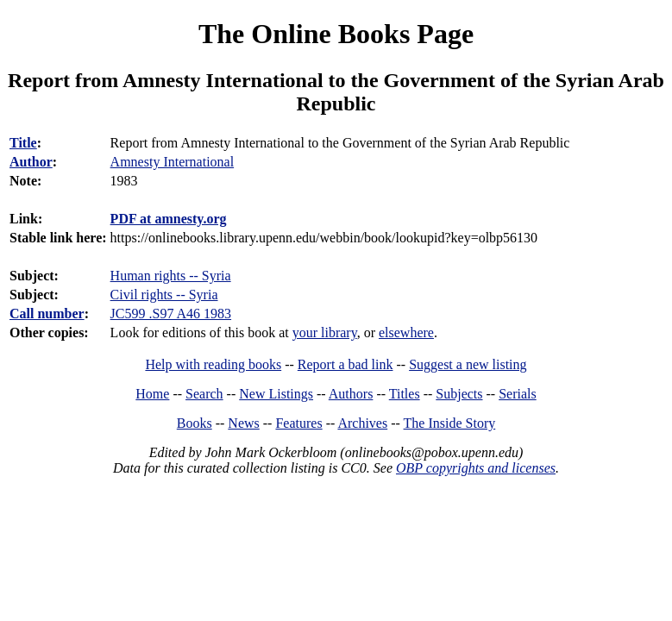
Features (298, 423)
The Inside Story (450, 423)
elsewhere (406, 332)
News (243, 423)
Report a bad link (345, 364)
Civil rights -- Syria (164, 295)
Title (23, 143)
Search (204, 394)
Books (195, 423)
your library (325, 332)
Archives (362, 423)
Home (152, 394)
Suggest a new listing (468, 364)
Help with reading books (213, 364)
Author (31, 162)
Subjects (459, 394)
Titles (405, 394)
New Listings (276, 394)
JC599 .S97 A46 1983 (171, 314)
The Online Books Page (336, 34)
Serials (518, 394)
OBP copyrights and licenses (476, 468)
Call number (47, 314)
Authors (351, 394)
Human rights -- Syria (171, 276)
